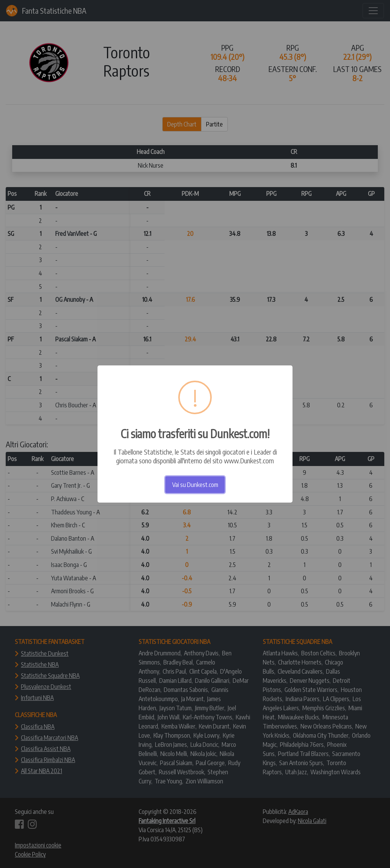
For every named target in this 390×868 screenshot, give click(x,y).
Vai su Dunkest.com (195, 485)
